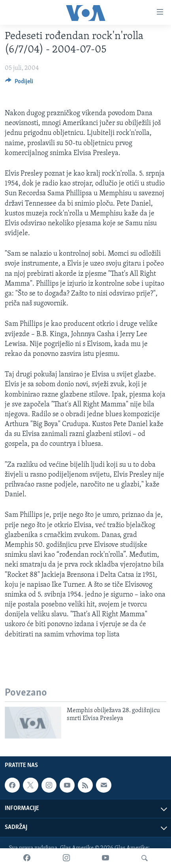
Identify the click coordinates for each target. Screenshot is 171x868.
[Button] (19, 83)
